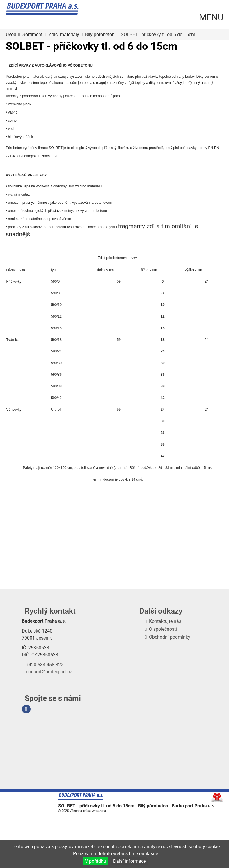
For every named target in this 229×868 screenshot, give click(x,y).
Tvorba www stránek (217, 798)
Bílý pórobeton (100, 34)
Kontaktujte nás (165, 621)
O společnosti (163, 629)
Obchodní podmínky (170, 637)
